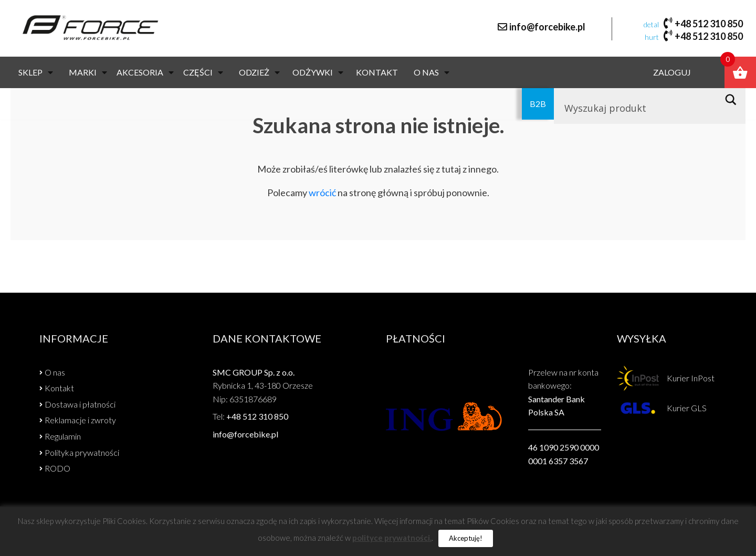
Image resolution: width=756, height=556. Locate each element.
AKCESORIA (145, 73)
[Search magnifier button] (734, 101)
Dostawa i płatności (80, 404)
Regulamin (63, 436)
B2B (538, 105)
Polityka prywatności (82, 452)
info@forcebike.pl (547, 27)
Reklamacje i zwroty (80, 420)
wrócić (322, 193)
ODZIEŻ (259, 73)
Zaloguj (671, 73)
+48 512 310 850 (709, 24)
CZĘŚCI (203, 73)
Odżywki (318, 73)
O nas (432, 73)
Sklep (36, 73)
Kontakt (377, 73)
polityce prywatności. (392, 538)
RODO (57, 468)
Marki (88, 73)
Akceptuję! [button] (466, 538)
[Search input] (638, 109)
